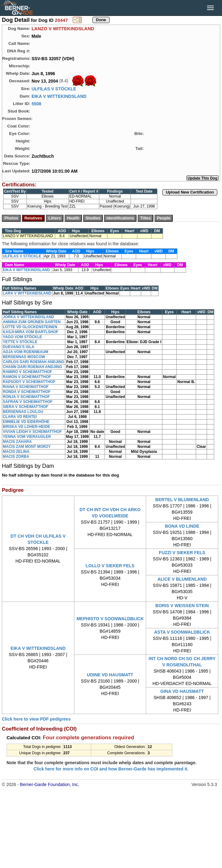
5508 (36, 104)
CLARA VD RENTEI (20, 417)
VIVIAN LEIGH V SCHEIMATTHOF (32, 432)
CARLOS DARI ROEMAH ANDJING (34, 362)
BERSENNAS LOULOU (23, 412)
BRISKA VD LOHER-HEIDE (27, 427)
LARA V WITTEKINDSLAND (27, 293)
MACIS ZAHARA (17, 442)
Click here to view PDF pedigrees (36, 719)
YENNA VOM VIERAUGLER (27, 437)
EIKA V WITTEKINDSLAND (59, 96)
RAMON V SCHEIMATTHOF (27, 377)
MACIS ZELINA (16, 452)
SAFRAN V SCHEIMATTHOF (28, 402)
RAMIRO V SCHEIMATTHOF (27, 372)
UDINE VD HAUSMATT (110, 675)
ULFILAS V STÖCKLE (54, 89)
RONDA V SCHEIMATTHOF (27, 392)
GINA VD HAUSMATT (182, 691)
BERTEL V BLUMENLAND (182, 500)
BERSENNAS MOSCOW (24, 357)
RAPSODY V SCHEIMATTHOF (29, 382)
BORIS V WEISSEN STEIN (182, 606)
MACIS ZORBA (16, 457)
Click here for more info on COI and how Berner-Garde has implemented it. (111, 769)
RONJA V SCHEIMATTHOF (26, 397)
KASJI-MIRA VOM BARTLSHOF (31, 332)
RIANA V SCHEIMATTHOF (26, 387)
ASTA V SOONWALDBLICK (182, 632)
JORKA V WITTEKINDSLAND (28, 317)
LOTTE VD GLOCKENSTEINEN (30, 327)
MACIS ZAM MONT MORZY (27, 447)
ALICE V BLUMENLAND (182, 579)
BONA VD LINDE (182, 526)
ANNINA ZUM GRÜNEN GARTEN (32, 322)
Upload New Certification (190, 192)
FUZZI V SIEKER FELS (182, 553)
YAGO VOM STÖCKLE (22, 337)
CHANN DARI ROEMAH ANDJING (32, 367)
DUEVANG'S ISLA (19, 347)
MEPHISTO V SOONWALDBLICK (110, 619)
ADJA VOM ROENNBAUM (26, 352)
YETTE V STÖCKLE (20, 342)
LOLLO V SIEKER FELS (110, 566)
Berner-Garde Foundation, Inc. (50, 784)
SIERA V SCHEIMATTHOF (25, 407)
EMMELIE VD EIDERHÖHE (26, 422)
